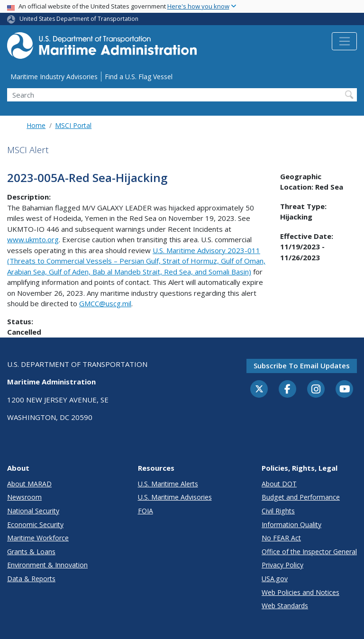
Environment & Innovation (47, 565)
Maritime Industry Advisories (54, 77)
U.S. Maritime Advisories (175, 497)
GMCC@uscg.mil (105, 303)
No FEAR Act (281, 538)
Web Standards (285, 606)
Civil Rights (278, 511)
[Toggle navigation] (344, 41)
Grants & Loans (31, 552)
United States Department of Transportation (79, 19)
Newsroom (24, 497)
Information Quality (291, 525)
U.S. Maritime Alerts (168, 484)
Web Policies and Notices (300, 592)
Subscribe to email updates (302, 365)
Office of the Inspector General (309, 552)
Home (36, 125)
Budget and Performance (301, 497)
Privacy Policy (282, 565)
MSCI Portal (73, 125)
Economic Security (35, 525)
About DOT (279, 484)
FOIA (146, 511)
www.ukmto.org (33, 239)
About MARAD (29, 484)
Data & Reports (31, 579)
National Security (33, 511)
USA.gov (275, 579)
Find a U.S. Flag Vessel (139, 77)
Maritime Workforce (38, 538)
